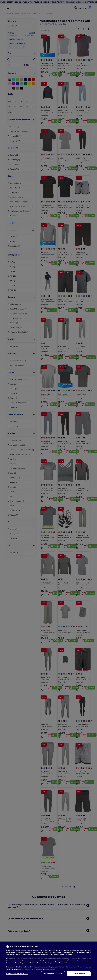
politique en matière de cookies (30, 969)
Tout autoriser (79, 974)
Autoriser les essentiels (53, 974)
